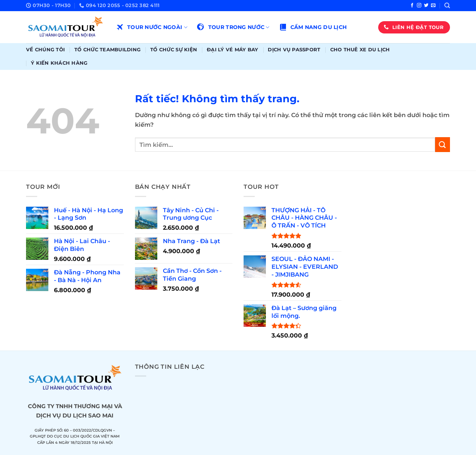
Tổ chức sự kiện (174, 50)
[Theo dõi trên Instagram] (419, 6)
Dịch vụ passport (294, 50)
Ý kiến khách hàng (59, 63)
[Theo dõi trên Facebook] (412, 6)
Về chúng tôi (45, 50)
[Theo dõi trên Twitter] (426, 6)
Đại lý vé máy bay (232, 50)
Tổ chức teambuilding (107, 50)
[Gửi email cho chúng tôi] (433, 6)
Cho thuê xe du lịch (360, 50)
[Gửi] (443, 144)
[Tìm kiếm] (447, 6)
